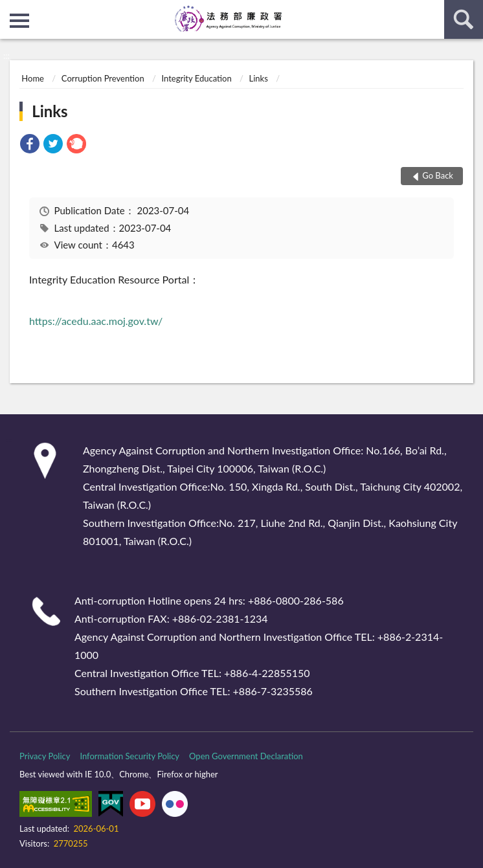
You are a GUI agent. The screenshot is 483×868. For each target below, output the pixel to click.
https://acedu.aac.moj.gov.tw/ (96, 321)
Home (33, 78)
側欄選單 (19, 21)
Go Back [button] (438, 175)
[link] (30, 145)
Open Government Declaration (246, 756)
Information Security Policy (129, 756)
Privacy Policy (45, 756)
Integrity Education (197, 78)
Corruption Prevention (103, 78)
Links (259, 78)
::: (10, 10)
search (464, 19)
